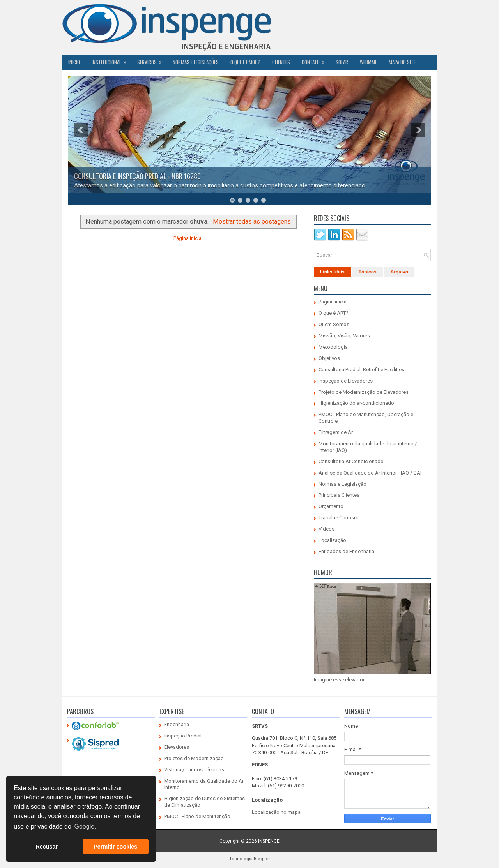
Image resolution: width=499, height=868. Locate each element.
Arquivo (399, 272)
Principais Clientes (339, 495)
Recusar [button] (47, 847)
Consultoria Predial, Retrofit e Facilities (361, 370)
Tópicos (368, 272)
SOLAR (342, 62)
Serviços (152, 60)
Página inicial (188, 238)
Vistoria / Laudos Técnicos (194, 770)
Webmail (368, 62)
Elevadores (177, 747)
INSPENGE (269, 841)
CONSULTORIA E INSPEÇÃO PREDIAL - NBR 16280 (137, 176)
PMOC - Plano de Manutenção (197, 816)
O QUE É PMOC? (245, 62)
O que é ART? (334, 313)
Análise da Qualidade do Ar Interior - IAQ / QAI (370, 473)
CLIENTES (281, 62)
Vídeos (326, 529)
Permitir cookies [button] (115, 847)
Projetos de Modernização (194, 758)
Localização (332, 540)
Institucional (111, 60)
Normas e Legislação (342, 484)
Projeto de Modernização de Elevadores (364, 392)
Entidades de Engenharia (346, 551)
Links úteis (332, 272)
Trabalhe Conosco (339, 518)
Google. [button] (85, 827)
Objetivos (329, 358)
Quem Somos (334, 324)
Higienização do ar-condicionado (356, 403)
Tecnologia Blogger (250, 859)
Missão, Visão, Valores (344, 336)
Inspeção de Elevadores (346, 381)
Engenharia (177, 724)
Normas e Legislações (196, 62)
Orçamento (331, 506)
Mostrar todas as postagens (252, 221)
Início (74, 62)
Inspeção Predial (183, 736)
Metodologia (333, 347)
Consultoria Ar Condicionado (351, 461)
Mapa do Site (402, 62)
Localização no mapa (276, 812)
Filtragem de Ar (336, 432)
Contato (316, 60)
